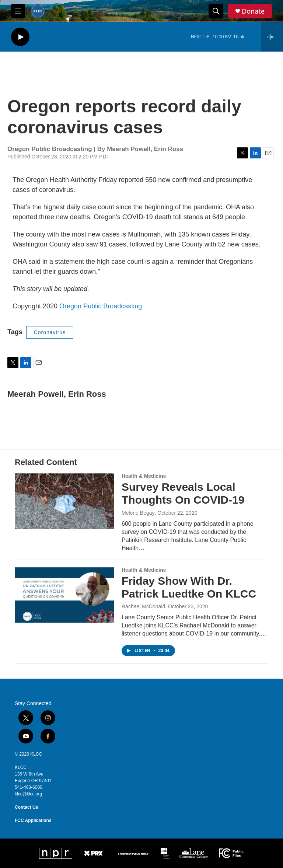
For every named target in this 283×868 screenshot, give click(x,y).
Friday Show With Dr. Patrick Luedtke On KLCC (189, 587)
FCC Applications (33, 820)
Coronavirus (50, 332)
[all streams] (272, 37)
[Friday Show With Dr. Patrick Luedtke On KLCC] (64, 595)
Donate (253, 11)
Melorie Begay (138, 513)
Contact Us (26, 807)
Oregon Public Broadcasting (101, 306)
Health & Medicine (144, 476)
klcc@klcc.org (28, 794)
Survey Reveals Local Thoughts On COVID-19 (183, 493)
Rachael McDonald (143, 606)
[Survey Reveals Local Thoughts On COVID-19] (64, 501)
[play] (20, 37)
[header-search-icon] (216, 11)
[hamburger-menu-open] (18, 11)
